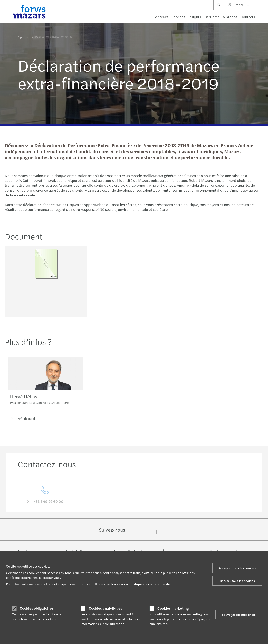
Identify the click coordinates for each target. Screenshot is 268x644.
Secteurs (161, 17)
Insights (195, 17)
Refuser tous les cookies (237, 581)
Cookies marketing (173, 608)
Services (178, 17)
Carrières (212, 17)
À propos (230, 17)
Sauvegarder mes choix (239, 614)
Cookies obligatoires (37, 608)
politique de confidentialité (150, 584)
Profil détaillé (22, 424)
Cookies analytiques (105, 608)
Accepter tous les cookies (237, 568)
